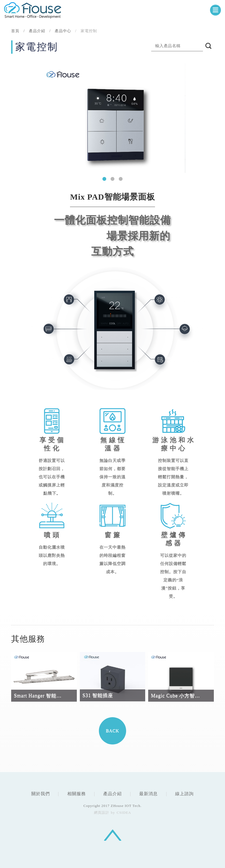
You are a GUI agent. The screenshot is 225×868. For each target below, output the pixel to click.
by (113, 813)
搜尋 (208, 46)
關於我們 (41, 794)
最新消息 (148, 794)
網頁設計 (102, 813)
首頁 (15, 31)
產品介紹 (112, 794)
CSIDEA (33, 10)
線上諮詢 (184, 794)
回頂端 (113, 835)
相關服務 (77, 794)
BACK (112, 731)
